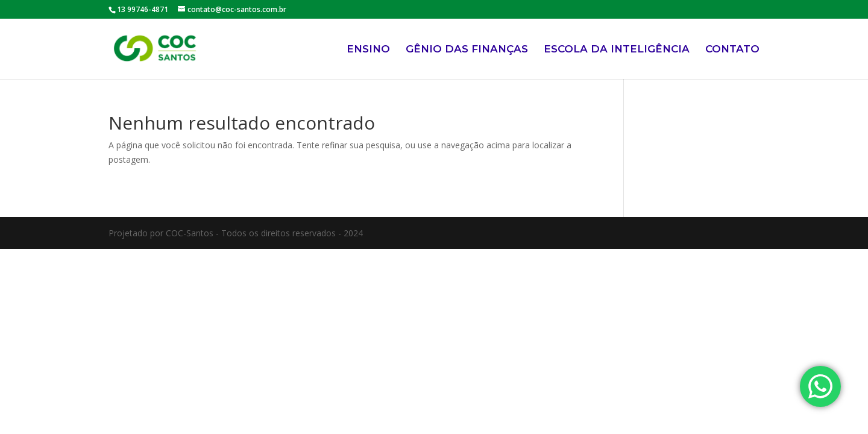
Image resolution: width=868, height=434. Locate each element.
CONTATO (732, 50)
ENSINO (368, 50)
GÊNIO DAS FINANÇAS (467, 50)
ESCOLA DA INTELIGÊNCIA (617, 50)
